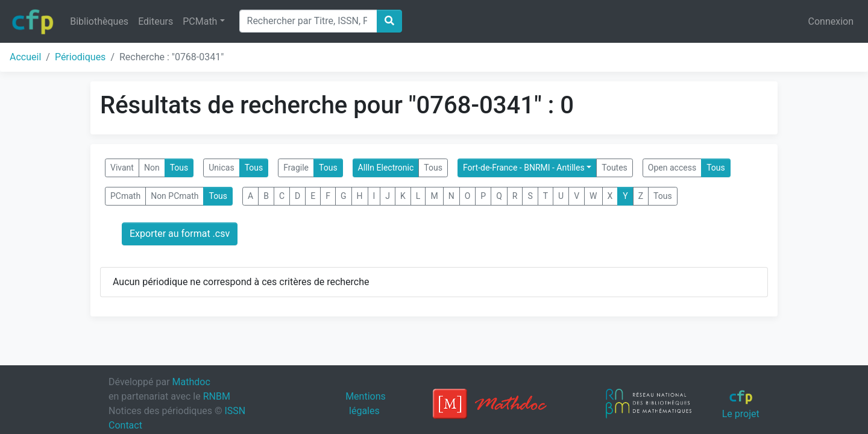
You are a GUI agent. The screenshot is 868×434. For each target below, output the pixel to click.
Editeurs (156, 21)
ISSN (235, 411)
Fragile (296, 168)
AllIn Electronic (386, 168)
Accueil (25, 57)
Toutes (615, 168)
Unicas (221, 168)
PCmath (125, 196)
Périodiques (80, 57)
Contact (125, 425)
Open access (672, 168)
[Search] (308, 21)
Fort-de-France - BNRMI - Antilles (524, 168)
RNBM (217, 396)
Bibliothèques (99, 21)
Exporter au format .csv (180, 234)
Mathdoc (191, 382)
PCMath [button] (200, 21)
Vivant (122, 168)
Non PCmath (175, 196)
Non (152, 168)
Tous (179, 168)
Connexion (831, 21)
